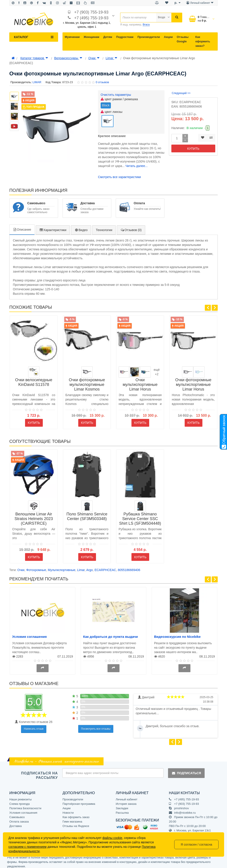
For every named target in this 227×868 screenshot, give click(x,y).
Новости (68, 810)
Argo (90, 567)
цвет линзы (112, 112)
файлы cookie (112, 838)
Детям (108, 37)
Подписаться (186, 770)
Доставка (16, 823)
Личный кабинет (127, 796)
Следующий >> (181, 93)
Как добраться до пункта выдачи (111, 634)
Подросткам (125, 37)
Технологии (104, 227)
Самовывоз (17, 814)
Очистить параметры (116, 95)
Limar (111, 58)
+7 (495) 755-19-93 (91, 18)
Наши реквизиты (21, 796)
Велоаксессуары (68, 58)
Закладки (122, 805)
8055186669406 (129, 567)
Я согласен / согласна (196, 844)
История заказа (126, 801)
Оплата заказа (19, 818)
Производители (149, 37)
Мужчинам (72, 37)
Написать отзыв (34, 726)
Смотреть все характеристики (119, 174)
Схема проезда (20, 801)
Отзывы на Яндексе (76, 823)
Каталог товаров (34, 58)
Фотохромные (36, 567)
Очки (94, 58)
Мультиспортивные (62, 567)
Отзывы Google (183, 39)
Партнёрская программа (79, 801)
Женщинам (91, 37)
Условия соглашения (29, 634)
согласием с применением (27, 847)
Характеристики (53, 227)
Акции (168, 37)
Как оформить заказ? (203, 41)
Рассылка (122, 810)
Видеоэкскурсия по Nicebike (177, 634)
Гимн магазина (72, 818)
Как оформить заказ (76, 814)
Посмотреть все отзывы (96, 726)
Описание (22, 226)
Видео (81, 227)
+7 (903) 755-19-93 (91, 12)
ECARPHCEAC (105, 567)
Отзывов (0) (131, 227)
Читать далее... (137, 163)
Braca (146, 25)
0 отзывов (102, 82)
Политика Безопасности (25, 805)
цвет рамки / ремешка (119, 99)
